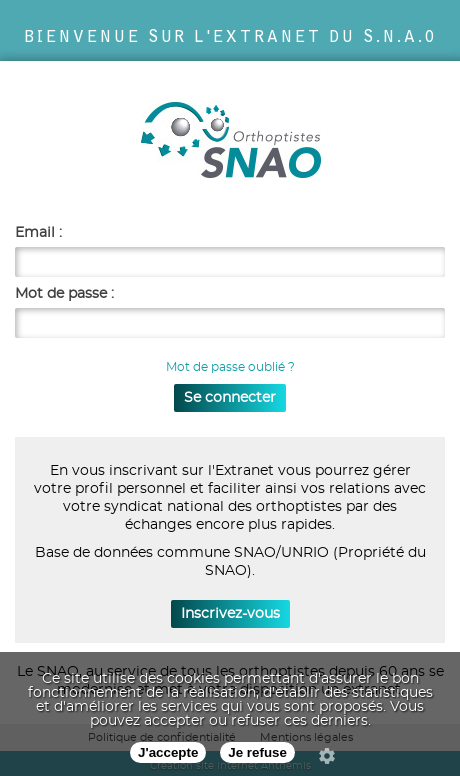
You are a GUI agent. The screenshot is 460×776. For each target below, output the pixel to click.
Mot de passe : (64, 294)
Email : (38, 233)
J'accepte (168, 752)
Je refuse (257, 752)
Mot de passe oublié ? (230, 367)
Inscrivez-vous (230, 614)
